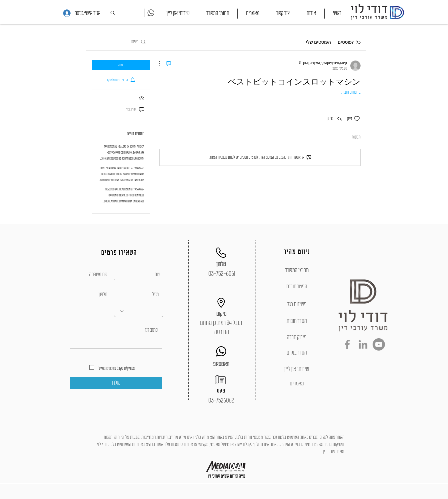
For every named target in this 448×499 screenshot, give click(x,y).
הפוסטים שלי (318, 42)
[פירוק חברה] (297, 337)
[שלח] (116, 383)
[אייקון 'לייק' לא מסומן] (357, 119)
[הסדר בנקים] (297, 353)
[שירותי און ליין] (297, 369)
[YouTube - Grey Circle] (379, 344)
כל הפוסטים (349, 42)
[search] (121, 42)
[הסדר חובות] (297, 321)
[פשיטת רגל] (297, 304)
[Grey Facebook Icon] (347, 344)
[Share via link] (334, 119)
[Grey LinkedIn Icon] (363, 344)
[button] (218, 14)
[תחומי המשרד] (297, 270)
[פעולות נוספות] (163, 63)
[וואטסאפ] (221, 364)
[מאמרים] (297, 384)
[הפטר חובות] (297, 287)
